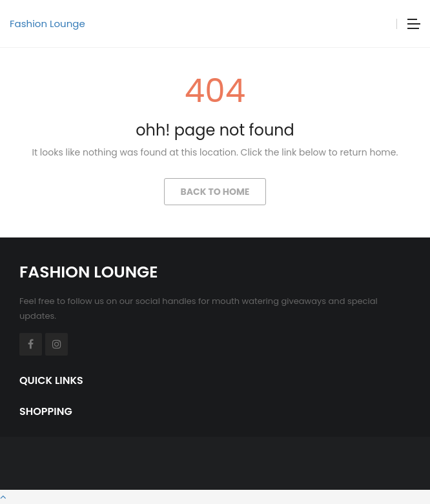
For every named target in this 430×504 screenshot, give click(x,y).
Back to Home (215, 192)
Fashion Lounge (47, 24)
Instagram (56, 344)
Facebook (31, 344)
